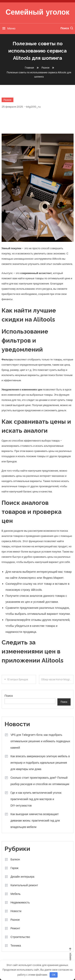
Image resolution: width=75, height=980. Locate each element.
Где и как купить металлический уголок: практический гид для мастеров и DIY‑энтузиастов (36, 799)
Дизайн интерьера (22, 877)
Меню (9, 28)
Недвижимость (20, 902)
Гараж (15, 868)
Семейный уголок (37, 13)
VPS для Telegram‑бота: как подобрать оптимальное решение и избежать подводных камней (40, 741)
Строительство (20, 937)
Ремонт (15, 928)
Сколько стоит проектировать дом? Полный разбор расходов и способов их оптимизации (40, 781)
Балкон (15, 859)
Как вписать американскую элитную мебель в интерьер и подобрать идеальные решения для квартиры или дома (40, 763)
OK (54, 975)
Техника (16, 946)
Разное (8, 100)
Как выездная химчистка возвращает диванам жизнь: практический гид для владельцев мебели (35, 821)
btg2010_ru (33, 107)
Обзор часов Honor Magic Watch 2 (57, 679)
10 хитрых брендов (18, 679)
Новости (16, 911)
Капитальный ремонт (24, 885)
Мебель (16, 894)
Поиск (67, 28)
